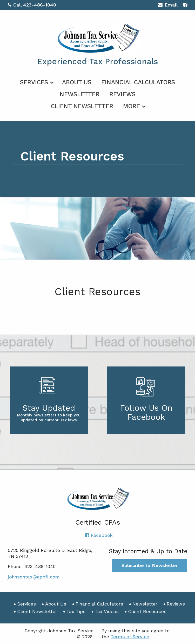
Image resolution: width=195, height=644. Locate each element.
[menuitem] (36, 81)
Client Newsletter (82, 106)
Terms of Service (130, 637)
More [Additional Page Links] (132, 106)
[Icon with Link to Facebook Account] (185, 5)
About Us (77, 82)
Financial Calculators (138, 82)
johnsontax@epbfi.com (34, 577)
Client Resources (147, 611)
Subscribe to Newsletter (150, 565)
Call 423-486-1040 (32, 5)
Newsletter (80, 94)
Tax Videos (107, 611)
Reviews (122, 94)
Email (168, 6)
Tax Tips (76, 611)
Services (34, 82)
